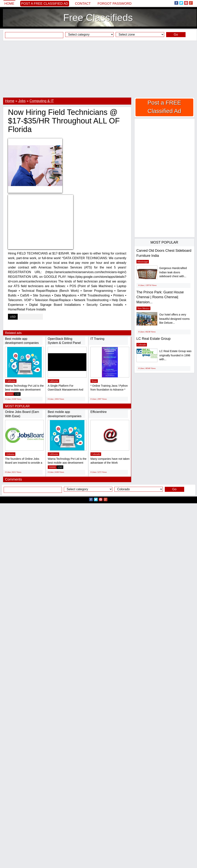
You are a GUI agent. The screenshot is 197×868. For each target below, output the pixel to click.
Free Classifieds (98, 18)
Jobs (22, 101)
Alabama (10, 454)
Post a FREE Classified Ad (45, 4)
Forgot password (115, 4)
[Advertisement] (98, 69)
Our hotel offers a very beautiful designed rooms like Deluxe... (174, 319)
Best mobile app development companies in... (22, 343)
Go (176, 35)
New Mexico (143, 308)
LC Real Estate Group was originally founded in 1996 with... (175, 355)
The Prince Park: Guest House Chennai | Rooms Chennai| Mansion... (160, 297)
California (11, 381)
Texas (94, 381)
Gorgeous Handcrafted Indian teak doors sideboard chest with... (173, 272)
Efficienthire (98, 412)
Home (9, 4)
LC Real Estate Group (154, 339)
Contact (83, 4)
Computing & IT (42, 101)
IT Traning (97, 339)
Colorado (96, 454)
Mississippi (143, 262)
